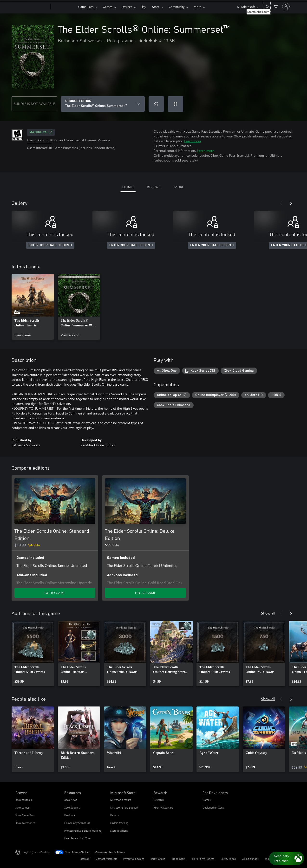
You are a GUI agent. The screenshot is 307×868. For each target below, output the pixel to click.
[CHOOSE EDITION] (103, 104)
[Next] (291, 203)
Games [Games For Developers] (207, 800)
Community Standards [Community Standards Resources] (77, 823)
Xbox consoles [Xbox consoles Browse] (24, 800)
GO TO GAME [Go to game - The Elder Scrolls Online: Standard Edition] (55, 593)
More (197, 7)
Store (156, 7)
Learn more (193, 141)
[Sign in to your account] (286, 6)
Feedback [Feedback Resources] (70, 815)
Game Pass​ (86, 7)
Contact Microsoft (106, 859)
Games (108, 7)
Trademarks (179, 859)
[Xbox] (64, 7)
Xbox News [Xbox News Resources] (71, 800)
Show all (268, 613)
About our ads (250, 859)
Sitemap (85, 859)
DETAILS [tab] (128, 187)
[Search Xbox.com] (266, 6)
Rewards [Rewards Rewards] (159, 800)
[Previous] (281, 203)
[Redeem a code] (176, 104)
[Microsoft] (32, 7)
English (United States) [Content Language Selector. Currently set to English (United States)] (36, 852)
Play (143, 7)
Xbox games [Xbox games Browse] (22, 807)
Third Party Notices (203, 859)
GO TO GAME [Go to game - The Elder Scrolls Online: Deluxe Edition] (145, 593)
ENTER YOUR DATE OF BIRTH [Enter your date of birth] (50, 245)
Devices (127, 7)
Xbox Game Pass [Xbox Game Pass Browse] (25, 815)
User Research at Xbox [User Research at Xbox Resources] (78, 838)
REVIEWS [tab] (153, 187)
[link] (33, 307)
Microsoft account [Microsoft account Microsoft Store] (121, 800)
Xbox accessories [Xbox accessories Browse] (25, 823)
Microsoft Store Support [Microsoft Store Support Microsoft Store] (124, 807)
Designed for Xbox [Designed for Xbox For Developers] (213, 807)
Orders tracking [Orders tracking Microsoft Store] (119, 823)
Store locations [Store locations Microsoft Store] (119, 831)
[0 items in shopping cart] (276, 6)
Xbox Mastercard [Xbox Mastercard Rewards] (163, 807)
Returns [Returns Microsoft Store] (115, 815)
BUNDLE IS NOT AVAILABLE (34, 104)
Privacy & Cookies (134, 859)
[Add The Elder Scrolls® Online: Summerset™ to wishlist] (156, 104)
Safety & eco (228, 859)
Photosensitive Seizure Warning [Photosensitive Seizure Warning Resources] (83, 831)
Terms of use (158, 859)
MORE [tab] (179, 187)
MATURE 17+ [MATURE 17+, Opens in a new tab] (41, 132)
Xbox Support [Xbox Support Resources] (72, 807)
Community (177, 7)
